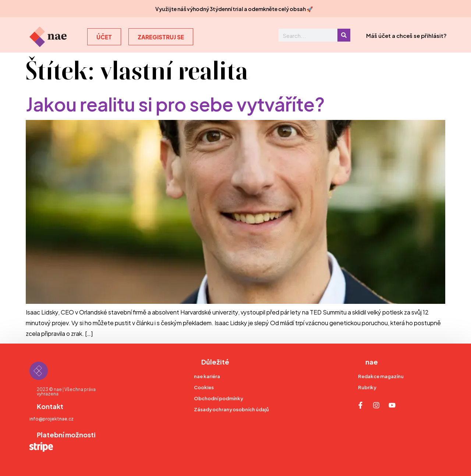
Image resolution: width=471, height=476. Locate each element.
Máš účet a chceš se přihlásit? (406, 35)
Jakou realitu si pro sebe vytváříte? (175, 103)
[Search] (344, 35)
